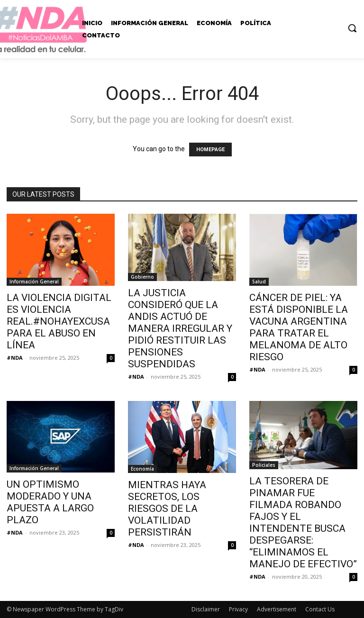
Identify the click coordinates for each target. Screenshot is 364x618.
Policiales (264, 465)
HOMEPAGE (210, 150)
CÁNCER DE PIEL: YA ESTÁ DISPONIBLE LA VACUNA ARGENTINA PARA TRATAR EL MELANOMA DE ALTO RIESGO (299, 327)
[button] (352, 28)
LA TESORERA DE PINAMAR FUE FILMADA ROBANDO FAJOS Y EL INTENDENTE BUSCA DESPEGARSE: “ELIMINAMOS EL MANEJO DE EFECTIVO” (303, 523)
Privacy (238, 609)
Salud (259, 282)
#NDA (15, 358)
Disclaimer (206, 609)
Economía (142, 469)
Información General (34, 282)
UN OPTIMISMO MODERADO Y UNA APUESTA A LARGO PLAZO (50, 502)
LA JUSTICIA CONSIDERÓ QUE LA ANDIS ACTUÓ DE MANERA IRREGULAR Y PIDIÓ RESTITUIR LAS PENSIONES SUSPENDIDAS (180, 328)
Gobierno (142, 277)
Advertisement (277, 609)
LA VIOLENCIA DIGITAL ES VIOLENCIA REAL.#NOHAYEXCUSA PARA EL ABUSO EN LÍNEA (59, 321)
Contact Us (320, 609)
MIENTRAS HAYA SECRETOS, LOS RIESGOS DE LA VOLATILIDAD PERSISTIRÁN (167, 509)
